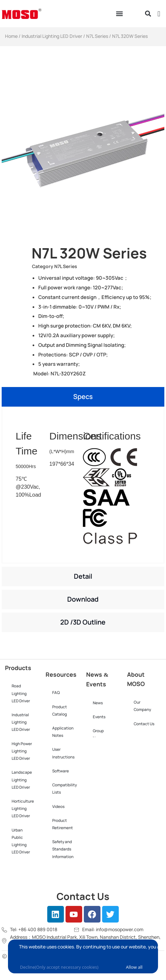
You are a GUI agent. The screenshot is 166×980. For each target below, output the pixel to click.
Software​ (61, 771)
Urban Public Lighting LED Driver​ (21, 841)
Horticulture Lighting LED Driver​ (23, 809)
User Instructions (63, 753)
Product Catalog (60, 711)
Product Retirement (63, 824)
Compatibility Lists (65, 789)
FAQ (56, 693)
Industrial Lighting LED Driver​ (52, 36)
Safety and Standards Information (63, 849)
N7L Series (97, 36)
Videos (58, 807)
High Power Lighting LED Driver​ (22, 751)
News (98, 703)
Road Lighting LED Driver (21, 693)
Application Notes (63, 732)
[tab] (83, 397)
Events (99, 717)
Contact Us (144, 724)
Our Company (142, 706)
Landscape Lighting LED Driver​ (22, 780)
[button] (119, 14)
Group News (98, 735)
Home (11, 36)
